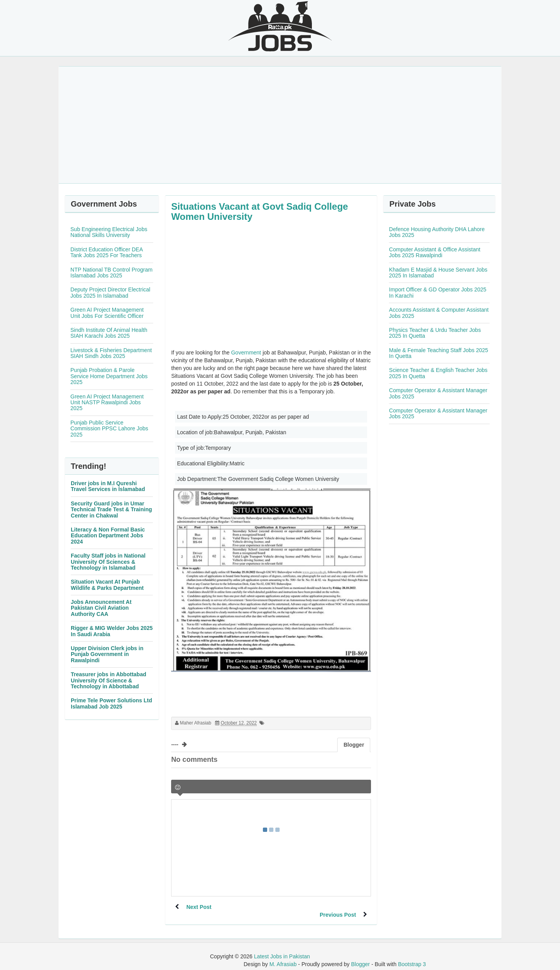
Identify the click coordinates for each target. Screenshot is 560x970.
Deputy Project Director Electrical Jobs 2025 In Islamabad (110, 292)
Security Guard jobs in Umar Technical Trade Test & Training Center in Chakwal (111, 510)
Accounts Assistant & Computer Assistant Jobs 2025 (439, 313)
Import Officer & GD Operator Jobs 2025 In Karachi (437, 292)
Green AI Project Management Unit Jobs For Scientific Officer (107, 313)
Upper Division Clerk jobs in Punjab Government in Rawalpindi (107, 654)
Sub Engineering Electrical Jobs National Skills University (109, 232)
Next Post (199, 907)
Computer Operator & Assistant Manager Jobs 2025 (438, 393)
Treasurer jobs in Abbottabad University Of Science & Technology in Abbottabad (108, 680)
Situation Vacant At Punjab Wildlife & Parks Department (107, 585)
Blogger (360, 956)
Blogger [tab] (354, 745)
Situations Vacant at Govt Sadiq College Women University (260, 211)
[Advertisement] (280, 125)
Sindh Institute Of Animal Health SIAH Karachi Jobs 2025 (109, 333)
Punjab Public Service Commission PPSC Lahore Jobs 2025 (109, 429)
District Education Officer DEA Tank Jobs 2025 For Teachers (107, 252)
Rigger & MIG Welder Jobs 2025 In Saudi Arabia (112, 631)
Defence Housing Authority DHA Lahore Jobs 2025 (437, 232)
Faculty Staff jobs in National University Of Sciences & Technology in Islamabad (108, 562)
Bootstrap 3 (412, 956)
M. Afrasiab (283, 956)
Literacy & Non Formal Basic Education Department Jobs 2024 (108, 536)
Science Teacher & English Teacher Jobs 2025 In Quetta (438, 373)
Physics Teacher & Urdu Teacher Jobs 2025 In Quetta (435, 333)
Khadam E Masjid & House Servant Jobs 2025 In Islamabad (438, 273)
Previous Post (337, 907)
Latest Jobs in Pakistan (282, 949)
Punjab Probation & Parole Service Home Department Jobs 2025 (109, 376)
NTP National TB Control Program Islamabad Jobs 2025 (111, 273)
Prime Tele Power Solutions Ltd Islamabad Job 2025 (111, 703)
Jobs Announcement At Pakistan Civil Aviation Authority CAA (101, 608)
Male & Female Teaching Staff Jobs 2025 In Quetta (438, 353)
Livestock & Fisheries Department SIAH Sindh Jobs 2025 (111, 353)
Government (246, 353)
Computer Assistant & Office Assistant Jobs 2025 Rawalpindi (435, 252)
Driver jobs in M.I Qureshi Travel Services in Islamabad (108, 486)
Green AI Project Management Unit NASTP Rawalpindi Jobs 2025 (107, 403)
